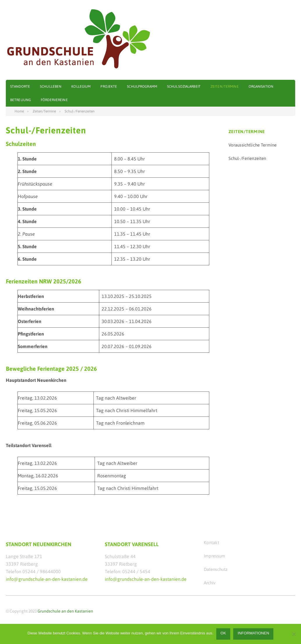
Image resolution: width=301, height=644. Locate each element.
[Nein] (294, 634)
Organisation (261, 87)
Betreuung (21, 100)
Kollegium (81, 87)
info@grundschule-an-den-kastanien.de (47, 579)
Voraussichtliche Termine (253, 145)
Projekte (109, 87)
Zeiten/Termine (225, 87)
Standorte (20, 87)
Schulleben (51, 87)
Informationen (253, 633)
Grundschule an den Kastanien (65, 611)
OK (223, 633)
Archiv (210, 583)
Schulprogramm (142, 87)
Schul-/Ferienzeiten (247, 158)
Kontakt (211, 542)
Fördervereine (54, 100)
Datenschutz (216, 569)
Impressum (214, 556)
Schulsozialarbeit (184, 87)
